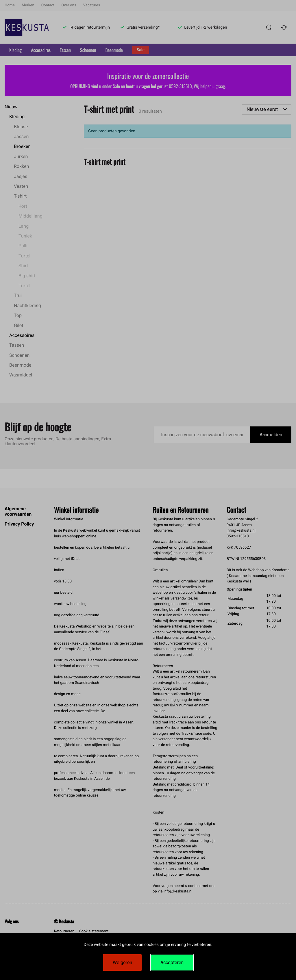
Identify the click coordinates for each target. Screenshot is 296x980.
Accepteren (172, 963)
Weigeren (122, 963)
